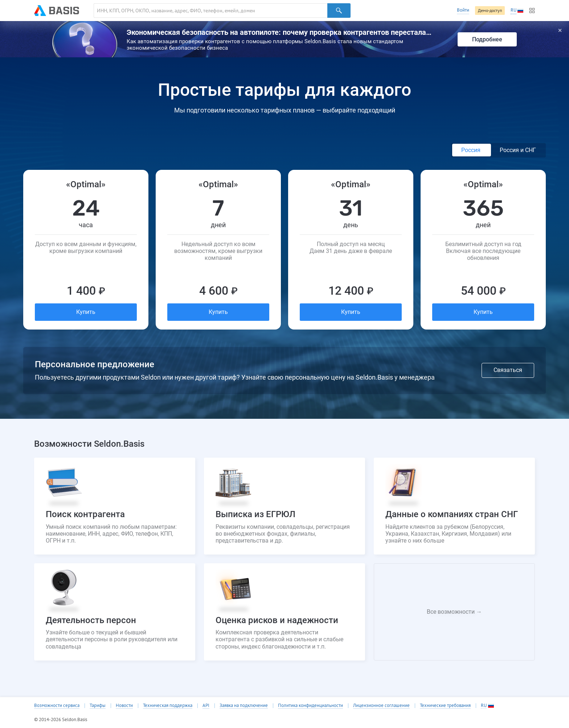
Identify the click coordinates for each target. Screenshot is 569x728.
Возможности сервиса (57, 705)
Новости (124, 705)
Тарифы (98, 705)
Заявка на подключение (244, 705)
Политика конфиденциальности (310, 705)
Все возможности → (454, 612)
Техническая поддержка (168, 705)
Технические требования (445, 705)
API (206, 705)
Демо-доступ (490, 10)
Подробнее (487, 39)
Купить (86, 312)
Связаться (508, 370)
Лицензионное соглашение (381, 705)
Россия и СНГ (518, 150)
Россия (472, 150)
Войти (463, 10)
